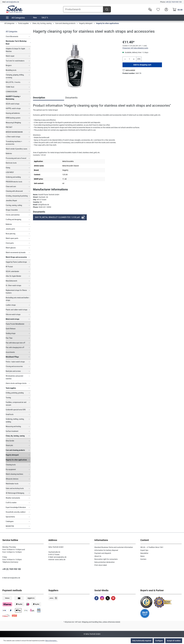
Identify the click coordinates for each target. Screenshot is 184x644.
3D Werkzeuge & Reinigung (15, 493)
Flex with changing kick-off (15, 347)
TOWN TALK (10, 87)
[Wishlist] (158, 9)
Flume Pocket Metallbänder (15, 324)
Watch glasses (11, 248)
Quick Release (11, 329)
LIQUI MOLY (10, 172)
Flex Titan (9, 338)
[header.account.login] (166, 9)
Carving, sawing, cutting (14, 205)
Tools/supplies (11, 388)
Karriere (143, 559)
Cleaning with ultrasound (14, 191)
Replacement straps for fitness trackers (16, 292)
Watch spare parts (12, 238)
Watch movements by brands (16, 252)
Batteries (9, 153)
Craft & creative (11, 503)
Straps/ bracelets (12, 210)
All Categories (11, 32)
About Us (98, 556)
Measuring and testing (13, 426)
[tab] (49, 98)
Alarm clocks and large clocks (16, 383)
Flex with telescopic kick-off (15, 343)
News (142, 556)
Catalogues (10, 521)
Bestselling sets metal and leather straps (17, 299)
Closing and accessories (14, 366)
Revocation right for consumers (106, 559)
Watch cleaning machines (14, 474)
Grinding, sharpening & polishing (17, 196)
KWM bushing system (13, 118)
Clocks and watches (13, 215)
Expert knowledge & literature (16, 507)
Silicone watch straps (13, 314)
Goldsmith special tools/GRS (16, 410)
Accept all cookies (174, 641)
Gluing (8, 168)
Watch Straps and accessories (16, 257)
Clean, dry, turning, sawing (15, 436)
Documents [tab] (71, 98)
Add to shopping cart (142, 65)
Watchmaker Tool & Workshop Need (16, 42)
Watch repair (10, 56)
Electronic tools (11, 163)
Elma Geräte (10, 441)
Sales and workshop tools (15, 488)
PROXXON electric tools (14, 182)
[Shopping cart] (177, 9)
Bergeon (9, 65)
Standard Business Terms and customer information (114, 547)
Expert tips (144, 550)
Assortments (10, 352)
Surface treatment (12, 431)
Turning (8, 398)
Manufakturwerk (11, 281)
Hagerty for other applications (16, 460)
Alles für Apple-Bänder (13, 276)
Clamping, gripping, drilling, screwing (15, 76)
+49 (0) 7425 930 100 (174, 2)
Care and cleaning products (15, 450)
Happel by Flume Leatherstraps (16, 262)
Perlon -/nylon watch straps (15, 362)
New (35, 18)
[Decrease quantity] (125, 59)
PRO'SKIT (9, 127)
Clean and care (11, 186)
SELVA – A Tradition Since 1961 (152, 547)
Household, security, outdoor (16, 512)
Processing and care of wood (16, 158)
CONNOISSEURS (11, 92)
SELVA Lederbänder (12, 271)
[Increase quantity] (134, 59)
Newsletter (144, 553)
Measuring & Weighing (13, 123)
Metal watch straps (13, 319)
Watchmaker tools (12, 484)
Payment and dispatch (103, 553)
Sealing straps (11, 333)
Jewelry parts (10, 229)
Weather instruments (13, 498)
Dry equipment (11, 469)
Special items (10, 517)
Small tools (10, 414)
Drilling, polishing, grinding (15, 393)
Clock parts (10, 243)
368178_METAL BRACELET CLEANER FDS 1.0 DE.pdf (57, 217)
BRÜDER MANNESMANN (14, 132)
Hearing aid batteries (13, 113)
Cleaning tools (11, 465)
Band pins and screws (13, 371)
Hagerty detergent (12, 455)
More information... (51, 641)
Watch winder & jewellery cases (17, 149)
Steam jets (9, 445)
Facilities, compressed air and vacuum (16, 404)
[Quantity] (129, 59)
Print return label (101, 565)
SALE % (45, 18)
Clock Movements (12, 36)
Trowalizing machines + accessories (14, 143)
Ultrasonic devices (12, 479)
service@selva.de (13, 2)
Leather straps (11, 305)
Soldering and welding (13, 177)
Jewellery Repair (11, 201)
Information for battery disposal (106, 550)
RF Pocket (9, 267)
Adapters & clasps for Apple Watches (15, 50)
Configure (159, 641)
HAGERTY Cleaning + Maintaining (13, 98)
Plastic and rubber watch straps (17, 310)
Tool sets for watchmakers (15, 61)
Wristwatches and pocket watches (14, 377)
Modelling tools (11, 70)
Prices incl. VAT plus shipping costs (135, 48)
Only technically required (142, 641)
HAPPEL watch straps (13, 108)
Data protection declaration (105, 562)
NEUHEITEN (10, 526)
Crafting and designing (13, 219)
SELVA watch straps (13, 104)
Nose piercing (10, 234)
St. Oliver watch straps (13, 285)
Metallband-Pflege (12, 357)
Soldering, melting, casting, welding (15, 420)
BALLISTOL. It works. (13, 82)
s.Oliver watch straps (13, 137)
